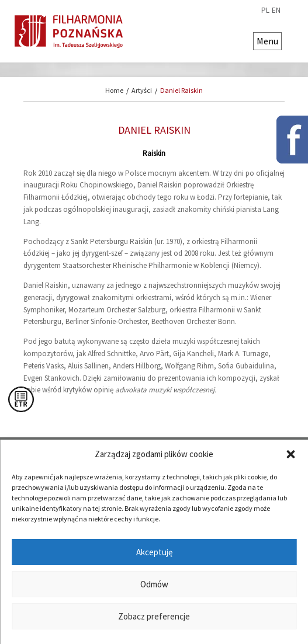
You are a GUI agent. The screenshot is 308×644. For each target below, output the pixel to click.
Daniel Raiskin (181, 90)
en (276, 11)
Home (114, 90)
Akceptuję (154, 552)
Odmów (154, 584)
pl (265, 11)
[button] (290, 454)
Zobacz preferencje (154, 616)
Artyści (142, 90)
